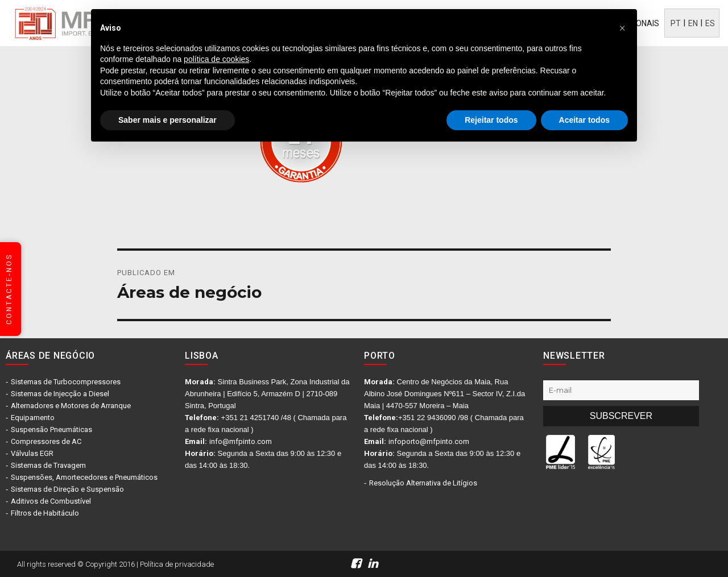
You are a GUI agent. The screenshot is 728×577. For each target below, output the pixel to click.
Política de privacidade (177, 564)
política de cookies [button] (216, 59)
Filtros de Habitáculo (45, 513)
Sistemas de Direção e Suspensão (67, 489)
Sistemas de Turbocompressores (66, 382)
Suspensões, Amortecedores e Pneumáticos (84, 477)
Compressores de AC (46, 441)
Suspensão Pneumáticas (51, 429)
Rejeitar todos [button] (491, 120)
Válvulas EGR (32, 453)
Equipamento (33, 418)
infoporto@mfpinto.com (429, 441)
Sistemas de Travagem (48, 465)
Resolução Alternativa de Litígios (423, 483)
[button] (622, 27)
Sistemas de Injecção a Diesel (60, 394)
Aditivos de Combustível (51, 501)
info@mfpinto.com (241, 441)
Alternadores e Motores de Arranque (71, 406)
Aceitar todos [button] (584, 120)
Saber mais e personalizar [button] (167, 120)
